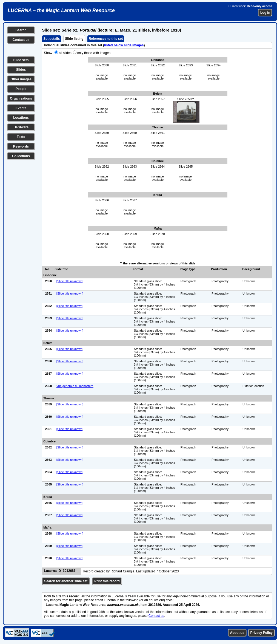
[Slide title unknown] (70, 281)
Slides (21, 70)
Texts (21, 137)
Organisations (21, 98)
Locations (21, 118)
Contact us (21, 40)
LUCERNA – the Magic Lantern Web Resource (61, 10)
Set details (52, 39)
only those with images (94, 53)
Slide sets (21, 60)
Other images (21, 79)
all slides (65, 53)
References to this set (106, 39)
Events (21, 108)
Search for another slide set (66, 581)
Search (21, 30)
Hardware (21, 127)
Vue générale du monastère (75, 386)
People (21, 89)
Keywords (21, 146)
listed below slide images (124, 45)
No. (48, 269)
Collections (21, 156)
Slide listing (74, 39)
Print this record (107, 581)
